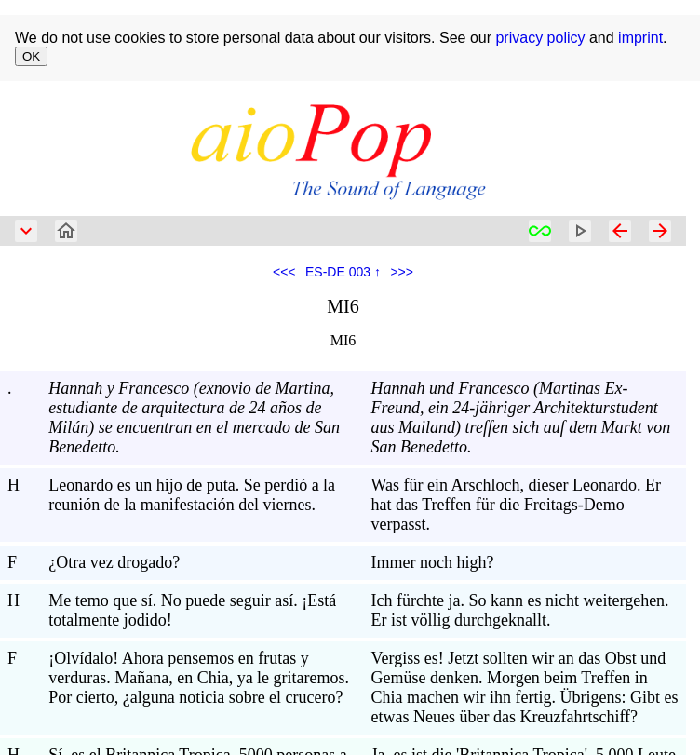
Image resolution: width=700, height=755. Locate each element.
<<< (284, 272)
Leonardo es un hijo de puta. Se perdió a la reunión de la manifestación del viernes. (192, 495)
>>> (402, 272)
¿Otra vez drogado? (114, 562)
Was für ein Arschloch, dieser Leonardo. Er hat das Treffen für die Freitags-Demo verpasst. (516, 505)
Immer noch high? (433, 562)
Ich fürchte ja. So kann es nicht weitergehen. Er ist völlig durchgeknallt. (520, 610)
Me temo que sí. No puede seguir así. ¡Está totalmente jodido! (192, 610)
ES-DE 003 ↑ (343, 272)
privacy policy (540, 38)
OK (31, 56)
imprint (640, 38)
